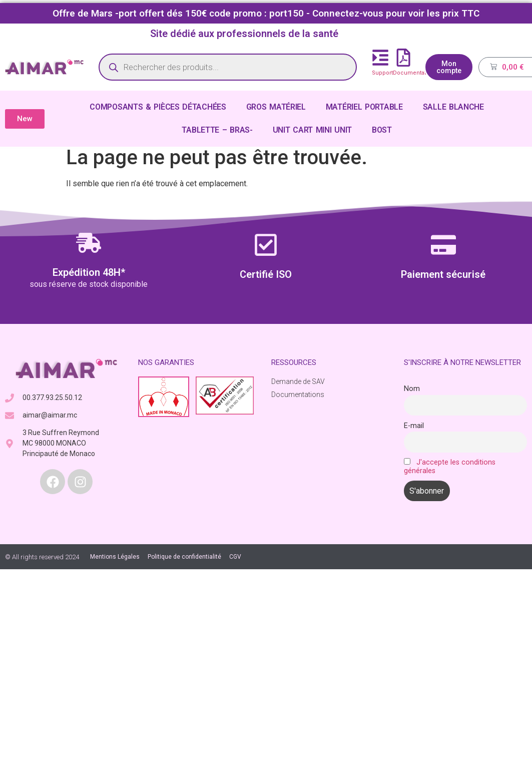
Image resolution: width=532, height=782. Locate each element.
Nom (412, 389)
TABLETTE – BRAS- (217, 130)
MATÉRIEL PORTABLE (364, 107)
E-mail (414, 426)
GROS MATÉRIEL (276, 107)
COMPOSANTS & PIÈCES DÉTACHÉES (158, 107)
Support (382, 73)
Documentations (415, 73)
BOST (382, 130)
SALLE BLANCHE (453, 107)
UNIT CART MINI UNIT (312, 130)
